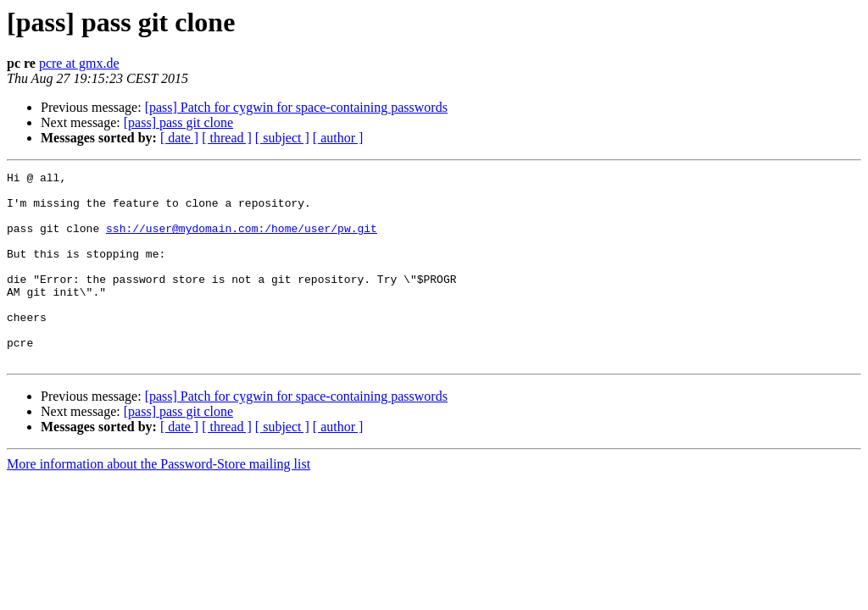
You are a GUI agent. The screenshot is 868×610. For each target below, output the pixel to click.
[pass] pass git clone (178, 122)
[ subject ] (282, 138)
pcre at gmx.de (79, 63)
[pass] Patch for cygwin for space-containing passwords (296, 107)
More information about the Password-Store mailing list (159, 502)
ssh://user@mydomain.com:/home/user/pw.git (242, 241)
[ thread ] (227, 138)
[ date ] (179, 138)
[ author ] (338, 138)
